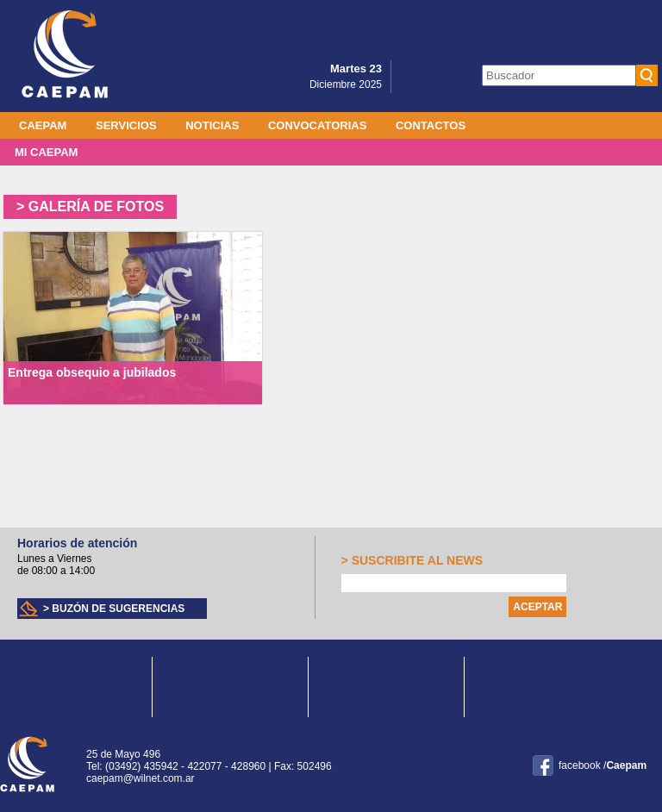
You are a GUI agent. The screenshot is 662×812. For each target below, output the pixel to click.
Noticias (212, 125)
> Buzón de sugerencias (114, 609)
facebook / (603, 765)
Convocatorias (317, 125)
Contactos (431, 125)
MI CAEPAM (46, 152)
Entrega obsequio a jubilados (92, 372)
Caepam (43, 125)
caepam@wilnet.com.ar (141, 778)
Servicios (126, 125)
